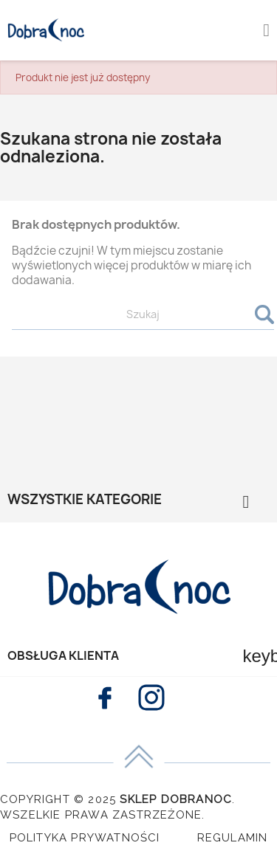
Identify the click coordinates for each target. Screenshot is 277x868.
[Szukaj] (143, 315)
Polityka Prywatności (85, 838)
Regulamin (233, 838)
